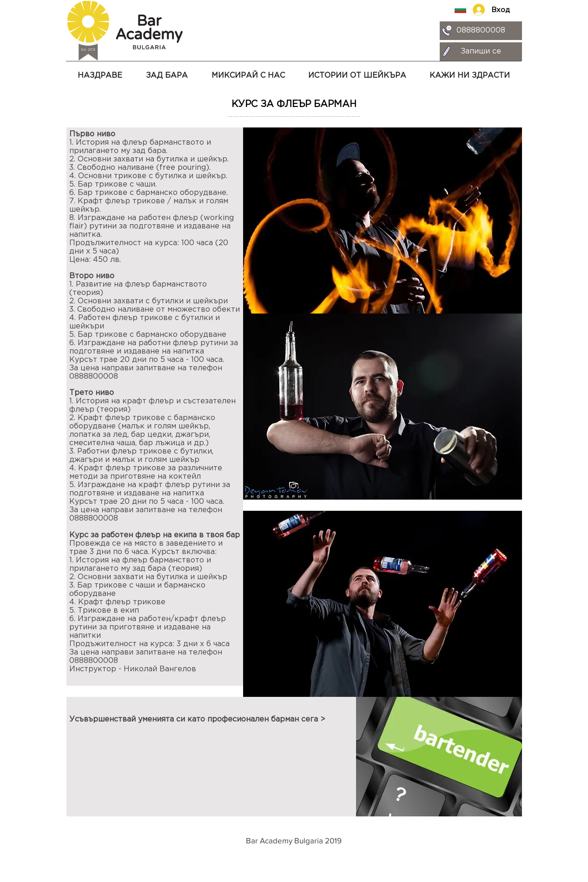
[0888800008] (481, 31)
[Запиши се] (481, 52)
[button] (248, 72)
